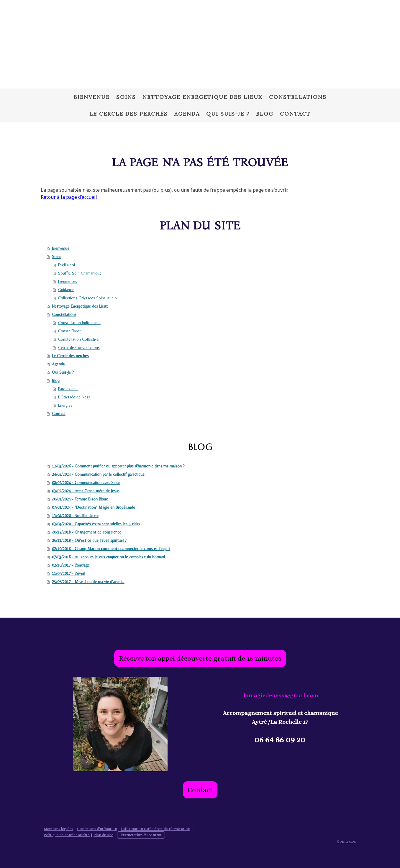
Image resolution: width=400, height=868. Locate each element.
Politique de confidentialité (67, 835)
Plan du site (103, 835)
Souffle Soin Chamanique (80, 273)
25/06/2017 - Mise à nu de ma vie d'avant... (88, 582)
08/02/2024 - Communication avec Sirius (86, 483)
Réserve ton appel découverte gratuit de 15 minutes (200, 658)
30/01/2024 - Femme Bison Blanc (80, 499)
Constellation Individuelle (79, 323)
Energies (65, 405)
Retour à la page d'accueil (69, 197)
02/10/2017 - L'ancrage (71, 565)
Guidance (66, 290)
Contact (295, 114)
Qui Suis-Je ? (228, 114)
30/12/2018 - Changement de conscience (87, 532)
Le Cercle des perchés (129, 114)
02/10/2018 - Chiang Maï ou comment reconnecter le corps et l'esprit (111, 549)
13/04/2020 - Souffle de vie (75, 516)
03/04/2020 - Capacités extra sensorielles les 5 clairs (96, 524)
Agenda (187, 114)
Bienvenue (92, 97)
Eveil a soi (67, 265)
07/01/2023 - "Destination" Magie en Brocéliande (94, 507)
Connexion (347, 841)
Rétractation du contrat (141, 835)
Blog (265, 114)
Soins (126, 97)
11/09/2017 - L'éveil (68, 573)
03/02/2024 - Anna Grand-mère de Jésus (86, 491)
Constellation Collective (78, 339)
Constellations (298, 97)
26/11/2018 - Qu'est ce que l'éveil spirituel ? (89, 540)
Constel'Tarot (69, 331)
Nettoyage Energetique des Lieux (203, 97)
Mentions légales (58, 829)
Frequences (68, 281)
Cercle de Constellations (79, 347)
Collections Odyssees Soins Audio (87, 298)
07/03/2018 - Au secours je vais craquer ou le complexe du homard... (110, 557)
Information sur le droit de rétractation (156, 829)
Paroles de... (68, 389)
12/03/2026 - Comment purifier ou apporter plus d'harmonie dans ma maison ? (118, 466)
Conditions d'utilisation (97, 829)
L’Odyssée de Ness (74, 397)
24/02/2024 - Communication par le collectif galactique (98, 474)
